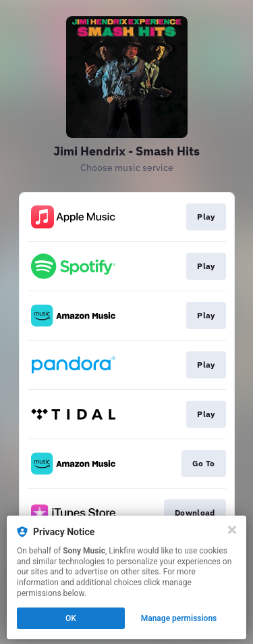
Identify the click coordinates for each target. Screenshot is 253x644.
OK (71, 618)
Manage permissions (179, 618)
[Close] (232, 530)
